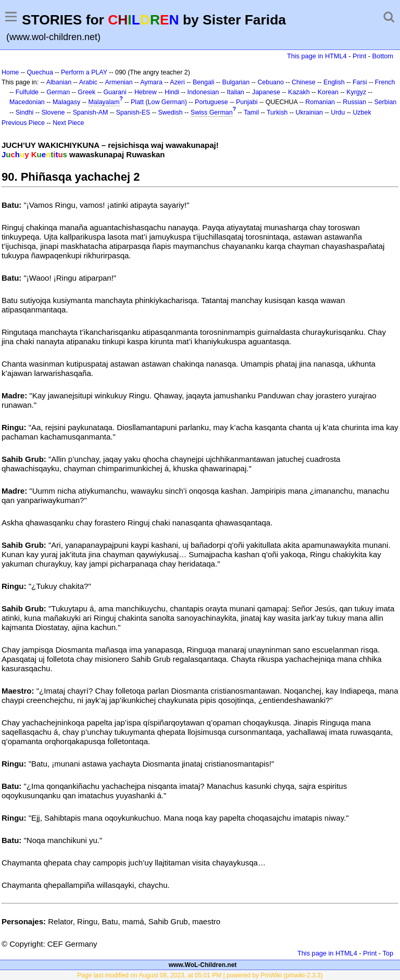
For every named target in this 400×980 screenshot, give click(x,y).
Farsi (360, 82)
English (334, 82)
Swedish (171, 112)
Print (359, 56)
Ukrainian (309, 112)
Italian (236, 92)
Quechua (40, 72)
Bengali (204, 82)
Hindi (172, 92)
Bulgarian (236, 82)
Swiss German (212, 112)
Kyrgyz (356, 92)
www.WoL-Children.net (203, 965)
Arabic (88, 82)
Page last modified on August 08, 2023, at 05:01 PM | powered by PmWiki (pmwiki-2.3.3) (200, 975)
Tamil (251, 112)
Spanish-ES (133, 112)
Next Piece (68, 123)
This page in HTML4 (317, 56)
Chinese (304, 82)
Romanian (320, 102)
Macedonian (27, 102)
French (385, 82)
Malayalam (104, 102)
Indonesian (203, 92)
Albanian (59, 82)
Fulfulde (27, 92)
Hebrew (146, 92)
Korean (328, 92)
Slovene (53, 112)
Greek (86, 92)
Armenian (118, 82)
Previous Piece (23, 123)
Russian (354, 102)
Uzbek (362, 112)
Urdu (338, 112)
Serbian (385, 102)
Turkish (277, 112)
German (58, 92)
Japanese (266, 92)
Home (10, 72)
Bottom (383, 56)
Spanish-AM (91, 112)
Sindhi (25, 112)
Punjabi (247, 102)
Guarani (115, 92)
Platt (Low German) (159, 102)
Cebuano (271, 82)
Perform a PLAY (84, 72)
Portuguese (211, 102)
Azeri (177, 82)
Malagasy (66, 102)
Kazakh (299, 92)
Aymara (151, 82)
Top (388, 953)
